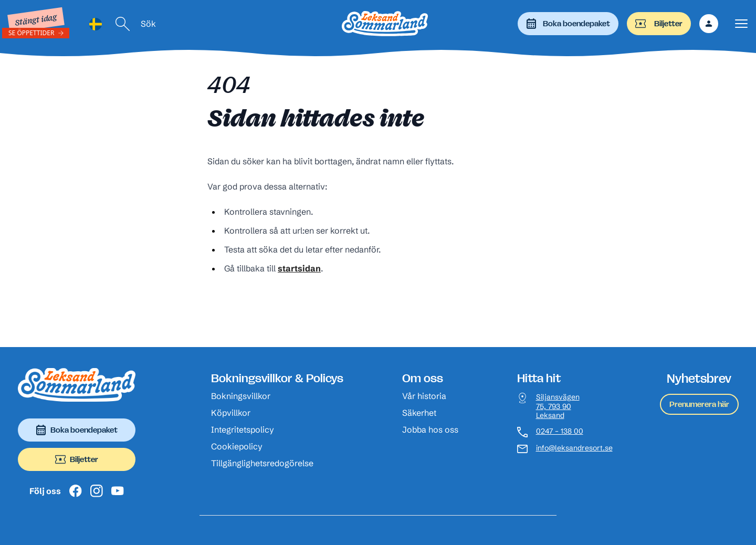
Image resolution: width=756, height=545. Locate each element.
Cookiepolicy (237, 446)
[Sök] (123, 24)
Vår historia (424, 396)
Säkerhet (419, 413)
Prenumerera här (699, 404)
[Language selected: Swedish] (96, 24)
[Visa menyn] (741, 24)
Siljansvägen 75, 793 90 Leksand (558, 406)
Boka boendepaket (568, 24)
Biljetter (659, 24)
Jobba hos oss (430, 429)
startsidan (299, 268)
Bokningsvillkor (241, 396)
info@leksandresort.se (574, 448)
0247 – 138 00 (560, 431)
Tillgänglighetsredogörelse (262, 463)
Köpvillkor (231, 413)
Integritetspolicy (243, 429)
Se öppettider (31, 33)
